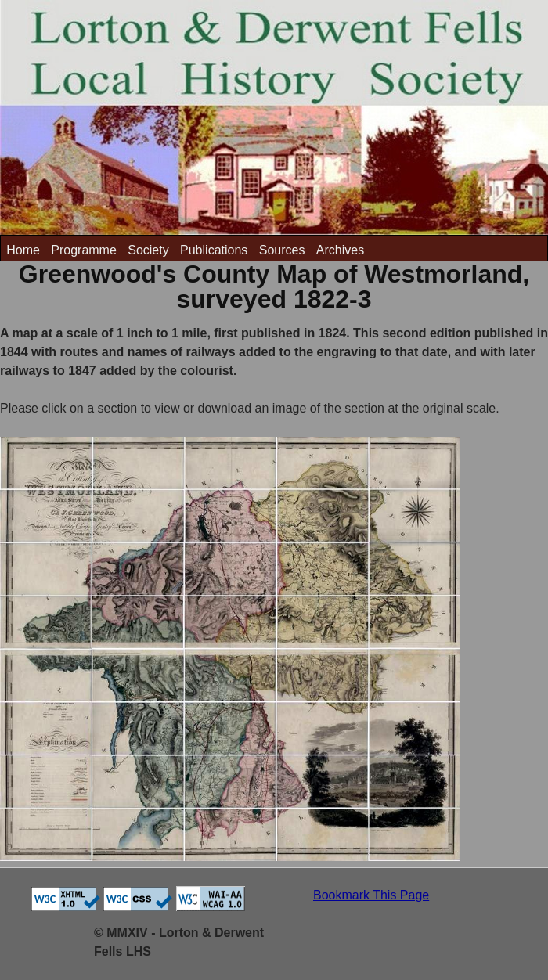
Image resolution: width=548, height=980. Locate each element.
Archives (340, 250)
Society (148, 250)
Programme (84, 250)
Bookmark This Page (371, 895)
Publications (214, 250)
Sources (282, 250)
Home (23, 250)
